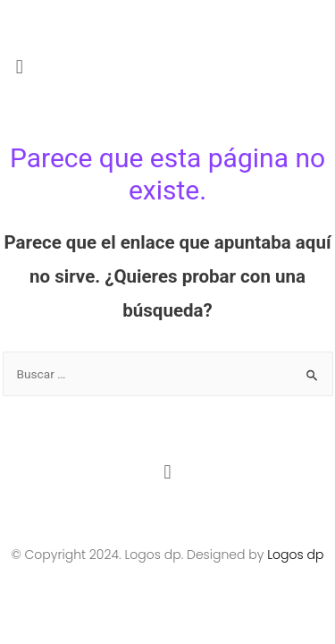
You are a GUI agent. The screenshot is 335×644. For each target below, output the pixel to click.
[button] (167, 67)
